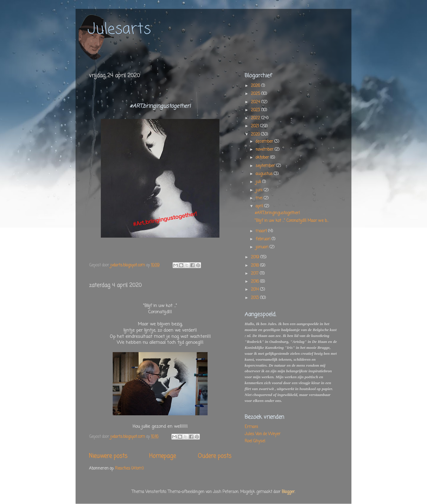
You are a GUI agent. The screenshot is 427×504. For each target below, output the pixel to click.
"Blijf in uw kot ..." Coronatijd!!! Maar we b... (292, 221)
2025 (256, 94)
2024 (256, 102)
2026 (256, 86)
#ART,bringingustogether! (277, 213)
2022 (256, 118)
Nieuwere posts (108, 456)
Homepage (162, 456)
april (260, 206)
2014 (255, 290)
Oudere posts (215, 456)
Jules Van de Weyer (263, 434)
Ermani (251, 427)
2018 (255, 266)
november (265, 150)
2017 (255, 274)
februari (264, 239)
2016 (255, 282)
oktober (263, 158)
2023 (256, 110)
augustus (265, 174)
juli (259, 182)
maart (262, 231)
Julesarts (119, 30)
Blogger (288, 492)
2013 (255, 298)
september (266, 166)
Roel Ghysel (255, 441)
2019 (256, 257)
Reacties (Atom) (129, 469)
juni (260, 190)
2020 (256, 135)
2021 (255, 126)
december (265, 142)
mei (260, 198)
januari (263, 247)
